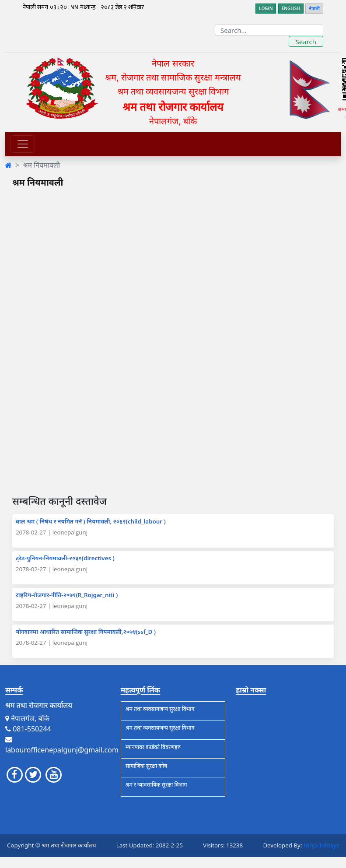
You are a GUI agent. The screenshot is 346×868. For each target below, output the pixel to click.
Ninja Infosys (321, 845)
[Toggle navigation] (23, 144)
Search (306, 42)
